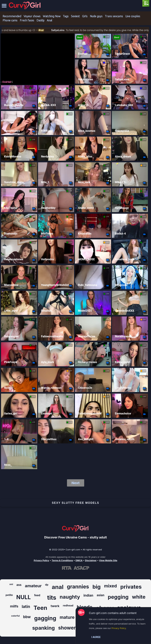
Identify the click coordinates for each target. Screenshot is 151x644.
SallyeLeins (65, 30)
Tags (66, 16)
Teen (40, 608)
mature (67, 617)
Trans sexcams (114, 16)
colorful (15, 616)
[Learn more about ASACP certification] (81, 568)
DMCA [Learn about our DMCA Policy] (79, 560)
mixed (110, 586)
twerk (55, 606)
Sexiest (75, 16)
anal (58, 587)
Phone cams (10, 20)
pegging (118, 597)
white (139, 597)
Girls (85, 16)
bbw (27, 617)
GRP (145, 165)
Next (75, 483)
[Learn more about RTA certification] (67, 568)
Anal (50, 20)
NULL (24, 597)
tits (52, 598)
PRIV (107, 62)
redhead (68, 605)
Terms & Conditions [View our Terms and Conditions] (62, 560)
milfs (14, 606)
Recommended (12, 16)
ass (19, 585)
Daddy (40, 20)
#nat (49, 30)
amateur (33, 586)
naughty (70, 597)
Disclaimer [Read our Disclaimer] (91, 560)
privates (131, 587)
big (97, 587)
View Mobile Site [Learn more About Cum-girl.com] (108, 560)
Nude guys (96, 16)
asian (101, 595)
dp (47, 585)
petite (9, 595)
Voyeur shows (32, 16)
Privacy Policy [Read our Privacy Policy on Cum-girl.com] (41, 560)
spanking (43, 628)
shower (67, 628)
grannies (78, 587)
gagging (45, 618)
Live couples (133, 16)
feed (37, 595)
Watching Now (52, 16)
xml (11, 584)
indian (88, 595)
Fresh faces (27, 20)
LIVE (108, 37)
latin (26, 607)
